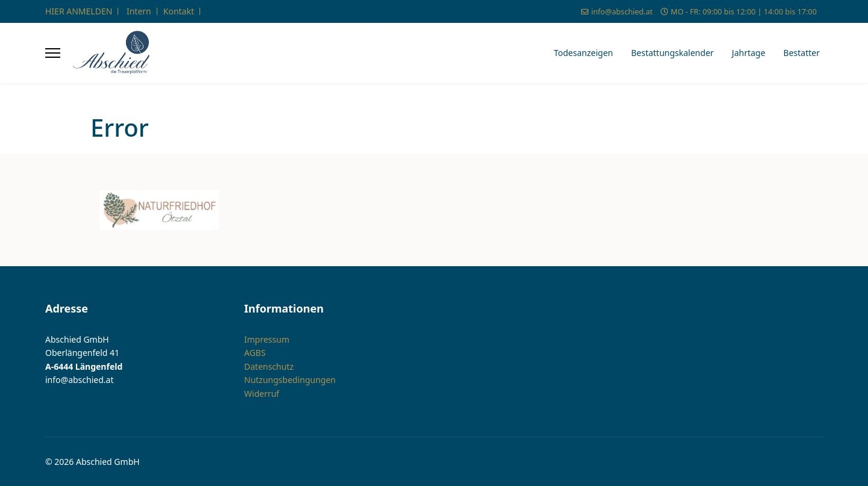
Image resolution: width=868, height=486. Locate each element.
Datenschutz (269, 366)
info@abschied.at (622, 12)
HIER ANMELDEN (79, 11)
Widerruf (262, 394)
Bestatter (802, 53)
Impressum (267, 339)
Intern (139, 11)
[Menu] (53, 53)
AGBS (255, 353)
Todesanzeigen (583, 53)
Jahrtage (749, 53)
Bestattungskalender (672, 53)
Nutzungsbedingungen (290, 380)
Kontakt (179, 11)
